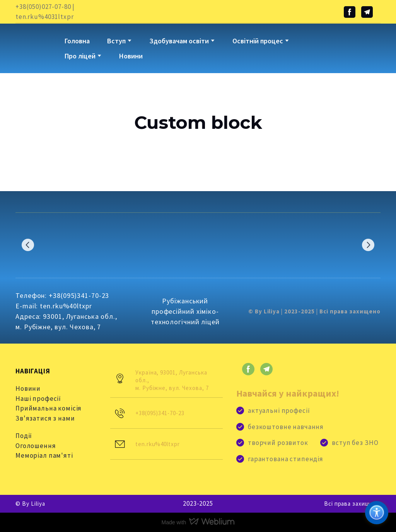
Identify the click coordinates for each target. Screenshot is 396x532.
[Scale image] (41, 245)
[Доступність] (377, 513)
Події (24, 436)
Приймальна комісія (49, 408)
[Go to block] (34, 42)
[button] (350, 12)
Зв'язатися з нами (45, 418)
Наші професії (38, 399)
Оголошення (36, 446)
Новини (131, 56)
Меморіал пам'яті (44, 455)
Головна (77, 41)
